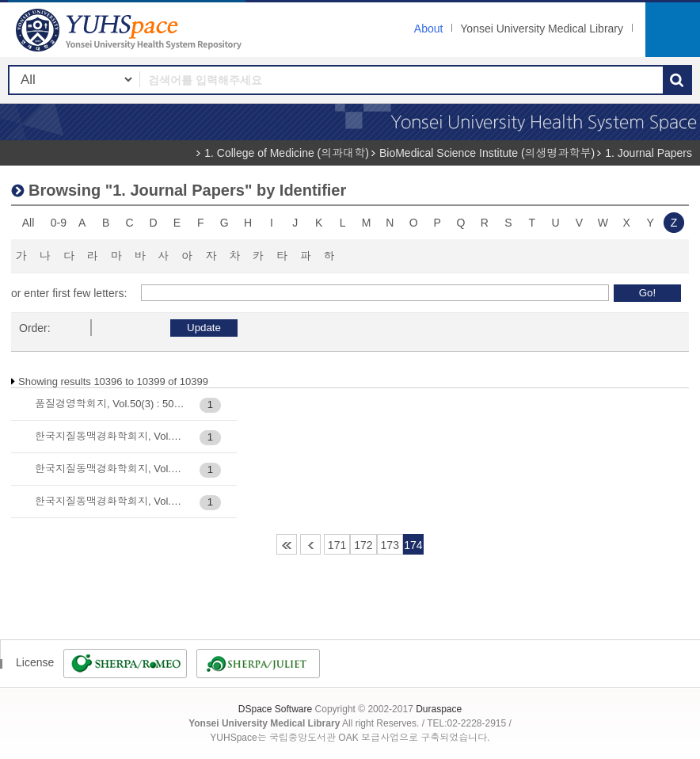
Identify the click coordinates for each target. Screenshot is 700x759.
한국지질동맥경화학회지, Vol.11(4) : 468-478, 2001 (110, 436)
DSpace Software (275, 709)
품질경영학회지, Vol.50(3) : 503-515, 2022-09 (110, 404)
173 (390, 545)
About (429, 29)
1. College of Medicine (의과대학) (287, 153)
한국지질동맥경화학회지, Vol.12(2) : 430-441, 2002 (110, 469)
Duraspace (439, 709)
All (29, 223)
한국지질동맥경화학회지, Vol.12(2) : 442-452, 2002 (110, 501)
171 (337, 545)
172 (363, 545)
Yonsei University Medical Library (542, 29)
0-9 (59, 223)
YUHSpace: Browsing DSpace (131, 30)
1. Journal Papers (649, 153)
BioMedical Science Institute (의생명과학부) (487, 153)
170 (310, 544)
